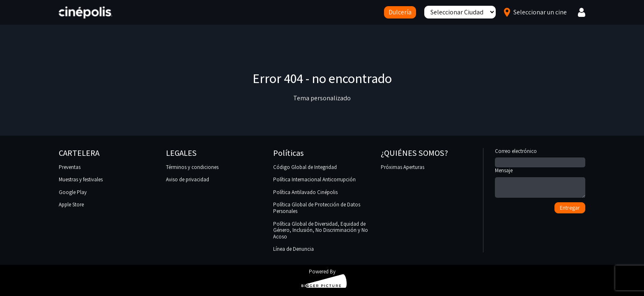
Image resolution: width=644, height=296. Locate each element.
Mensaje (540, 183)
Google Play (73, 192)
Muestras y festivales (81, 179)
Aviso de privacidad (187, 179)
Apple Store (71, 205)
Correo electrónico (540, 157)
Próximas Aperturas (402, 167)
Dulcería (400, 12)
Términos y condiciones (192, 167)
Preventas (70, 167)
